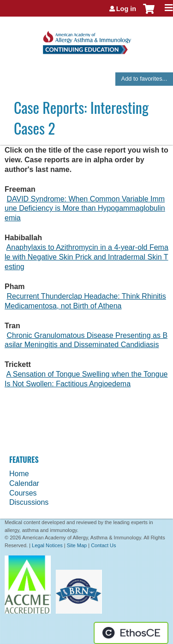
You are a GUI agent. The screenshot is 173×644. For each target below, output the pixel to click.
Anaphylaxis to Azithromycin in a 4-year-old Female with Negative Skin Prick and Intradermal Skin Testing (86, 257)
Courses (23, 493)
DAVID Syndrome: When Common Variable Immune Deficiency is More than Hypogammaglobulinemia (85, 209)
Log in (126, 9)
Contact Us (103, 545)
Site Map (77, 545)
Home (19, 474)
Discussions (29, 502)
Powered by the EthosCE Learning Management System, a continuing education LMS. (131, 633)
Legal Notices (47, 545)
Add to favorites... (144, 79)
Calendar (24, 483)
